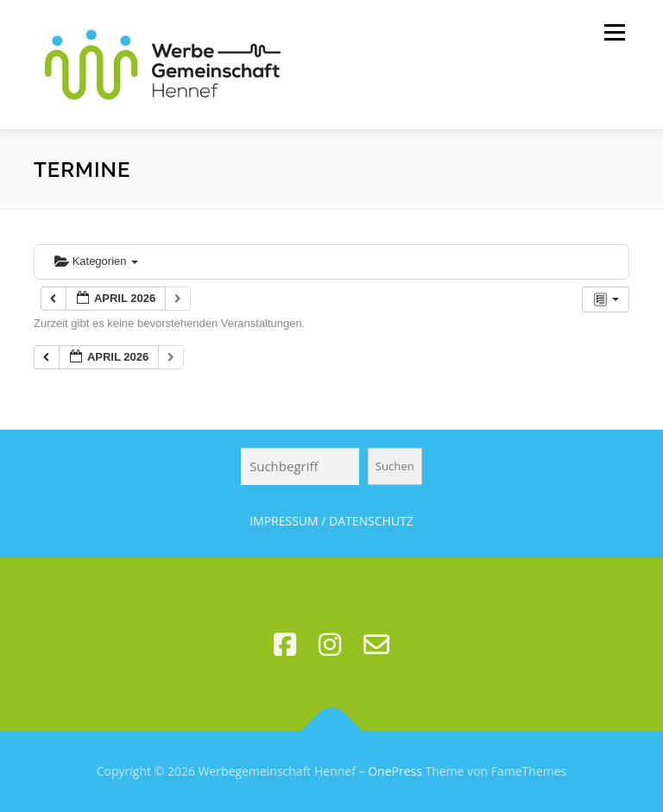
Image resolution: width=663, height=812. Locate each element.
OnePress (395, 771)
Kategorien (96, 261)
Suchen (395, 466)
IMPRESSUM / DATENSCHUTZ (331, 521)
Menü (614, 32)
